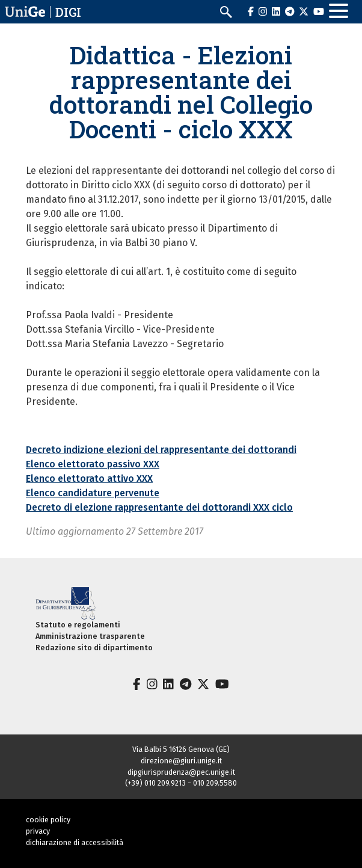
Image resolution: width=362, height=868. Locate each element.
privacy (38, 831)
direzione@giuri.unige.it (181, 761)
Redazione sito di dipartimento (94, 648)
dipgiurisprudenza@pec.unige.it (181, 772)
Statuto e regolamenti (78, 625)
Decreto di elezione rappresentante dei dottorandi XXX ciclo (159, 507)
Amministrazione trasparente (90, 636)
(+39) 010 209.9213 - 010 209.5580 (181, 783)
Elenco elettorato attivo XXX (89, 479)
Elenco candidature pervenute (93, 493)
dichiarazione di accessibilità (75, 842)
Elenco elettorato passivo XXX (93, 464)
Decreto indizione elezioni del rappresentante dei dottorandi (161, 450)
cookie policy (48, 820)
